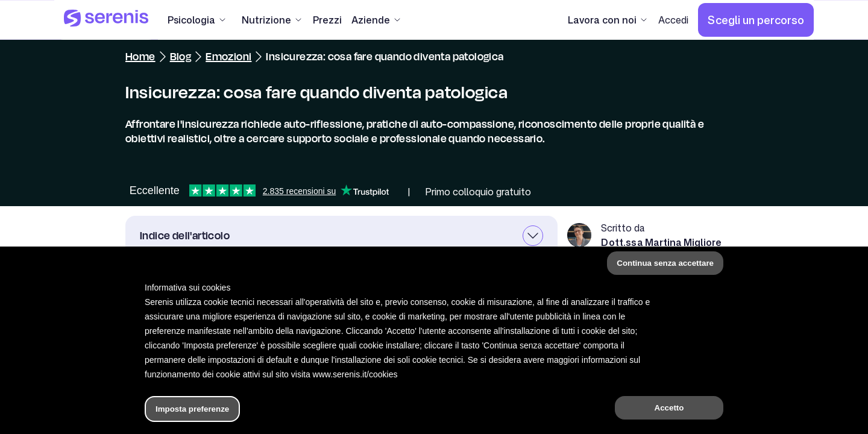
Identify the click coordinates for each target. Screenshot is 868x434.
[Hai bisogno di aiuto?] (434, 415)
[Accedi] (673, 20)
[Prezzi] (327, 20)
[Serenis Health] (106, 20)
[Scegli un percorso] (756, 20)
